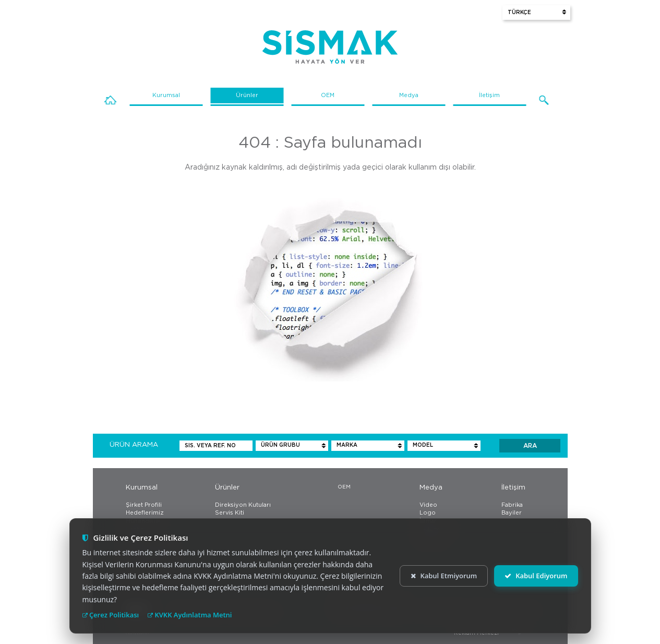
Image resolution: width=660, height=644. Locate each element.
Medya (409, 95)
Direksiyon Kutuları (243, 505)
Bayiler (512, 513)
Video (428, 505)
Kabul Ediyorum (536, 576)
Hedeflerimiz (145, 513)
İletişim (489, 95)
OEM (328, 95)
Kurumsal (166, 95)
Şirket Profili (144, 505)
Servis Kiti (230, 513)
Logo (428, 513)
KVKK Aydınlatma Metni (190, 615)
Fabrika (512, 505)
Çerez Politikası (111, 615)
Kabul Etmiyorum (444, 576)
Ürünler (247, 95)
